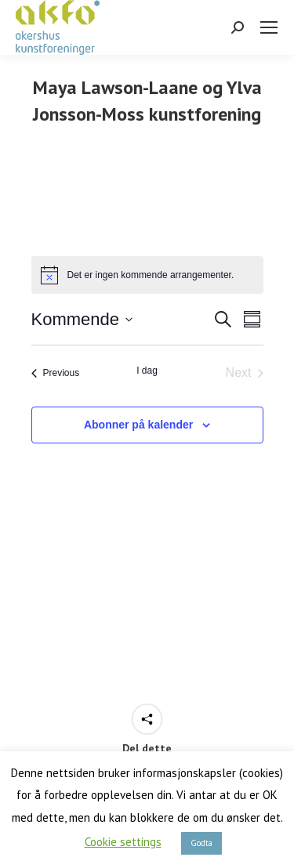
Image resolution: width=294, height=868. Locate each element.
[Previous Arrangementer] (56, 373)
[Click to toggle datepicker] (82, 319)
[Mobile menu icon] (269, 27)
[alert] (147, 275)
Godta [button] (201, 843)
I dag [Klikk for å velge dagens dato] (147, 371)
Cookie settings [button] (123, 842)
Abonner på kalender (138, 425)
